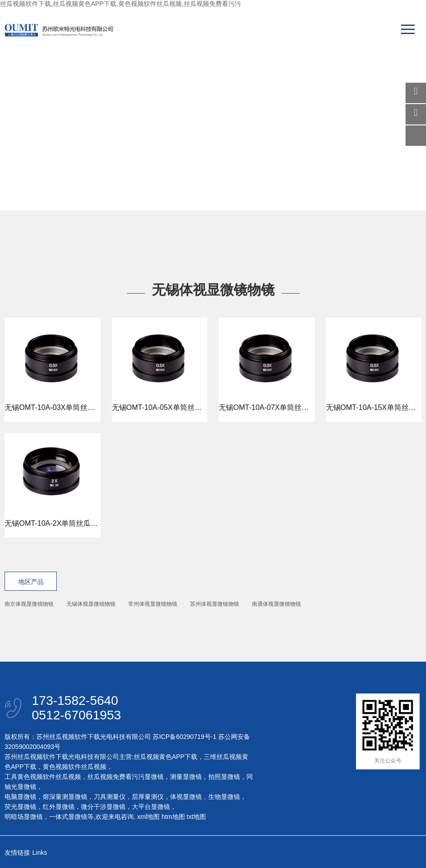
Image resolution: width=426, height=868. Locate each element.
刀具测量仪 (110, 797)
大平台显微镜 (151, 807)
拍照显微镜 (224, 777)
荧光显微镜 (20, 807)
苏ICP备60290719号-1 (185, 737)
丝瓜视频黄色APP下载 (165, 757)
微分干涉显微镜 (103, 807)
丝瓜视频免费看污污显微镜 (125, 777)
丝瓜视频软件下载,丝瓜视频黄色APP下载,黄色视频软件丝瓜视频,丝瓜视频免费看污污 (120, 4)
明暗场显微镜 (24, 817)
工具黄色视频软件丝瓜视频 (43, 777)
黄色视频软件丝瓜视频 (75, 767)
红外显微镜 (59, 807)
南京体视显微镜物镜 (29, 604)
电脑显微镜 (20, 797)
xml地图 (149, 817)
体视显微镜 (186, 797)
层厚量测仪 (148, 797)
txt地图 (197, 817)
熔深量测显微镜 (65, 797)
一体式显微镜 (68, 817)
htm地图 (173, 817)
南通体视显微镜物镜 (276, 604)
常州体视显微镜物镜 (153, 604)
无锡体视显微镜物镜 (91, 604)
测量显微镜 (186, 777)
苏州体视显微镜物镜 (215, 604)
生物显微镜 (224, 797)
